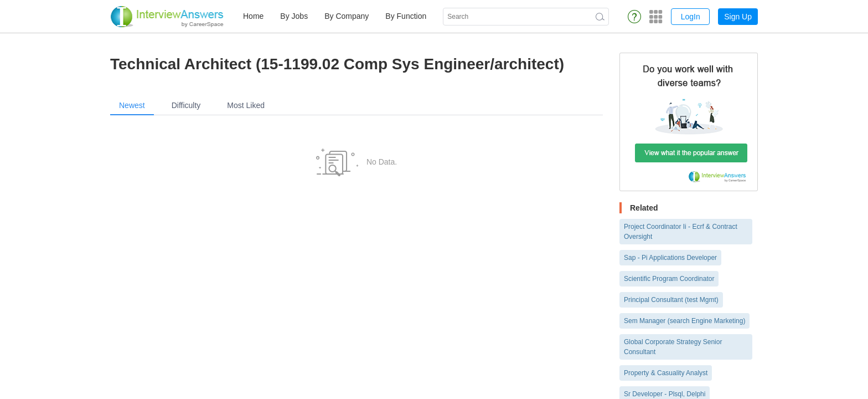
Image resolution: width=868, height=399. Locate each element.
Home (253, 16)
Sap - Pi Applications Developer (670, 258)
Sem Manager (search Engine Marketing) (684, 321)
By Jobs (294, 16)
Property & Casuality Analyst (666, 373)
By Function (406, 16)
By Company (347, 16)
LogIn (691, 17)
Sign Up (738, 17)
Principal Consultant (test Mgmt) (671, 300)
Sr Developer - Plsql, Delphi (665, 394)
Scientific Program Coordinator (669, 279)
